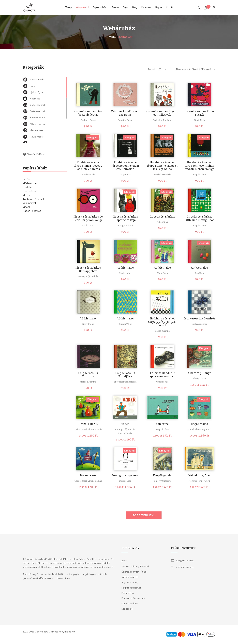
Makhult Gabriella (162, 174)
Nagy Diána (88, 324)
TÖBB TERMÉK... (144, 515)
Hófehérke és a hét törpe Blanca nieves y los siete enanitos (88, 166)
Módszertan (30, 183)
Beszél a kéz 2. (88, 424)
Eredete (27, 187)
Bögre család (199, 424)
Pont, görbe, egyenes (125, 475)
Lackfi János (195, 429)
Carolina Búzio (125, 120)
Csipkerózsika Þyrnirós (199, 318)
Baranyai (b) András (88, 276)
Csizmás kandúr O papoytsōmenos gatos (162, 375)
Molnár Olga (125, 481)
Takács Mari (88, 226)
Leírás (26, 179)
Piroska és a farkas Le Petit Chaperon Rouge (88, 218)
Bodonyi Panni (88, 120)
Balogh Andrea (125, 226)
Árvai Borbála (88, 174)
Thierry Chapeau (162, 481)
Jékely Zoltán (199, 378)
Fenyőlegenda (162, 475)
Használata (29, 191)
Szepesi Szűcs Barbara (125, 382)
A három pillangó (199, 373)
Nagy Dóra (162, 273)
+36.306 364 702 (185, 567)
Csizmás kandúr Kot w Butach (199, 113)
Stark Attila (199, 120)
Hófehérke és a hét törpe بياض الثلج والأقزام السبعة (162, 322)
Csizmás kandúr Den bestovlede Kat (88, 113)
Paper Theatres (32, 211)
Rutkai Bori (162, 222)
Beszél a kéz (88, 475)
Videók (26, 207)
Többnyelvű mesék (33, 199)
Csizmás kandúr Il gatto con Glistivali (162, 113)
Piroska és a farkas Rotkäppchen (88, 269)
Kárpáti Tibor (199, 174)
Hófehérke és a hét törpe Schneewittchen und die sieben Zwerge (199, 166)
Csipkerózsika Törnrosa (88, 375)
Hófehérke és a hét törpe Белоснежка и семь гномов (125, 166)
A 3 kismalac (125, 268)
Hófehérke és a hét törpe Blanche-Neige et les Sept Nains (162, 166)
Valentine (162, 424)
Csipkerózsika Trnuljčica (125, 375)
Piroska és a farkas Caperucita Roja (125, 218)
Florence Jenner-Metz (199, 481)
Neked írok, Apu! (199, 475)
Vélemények (30, 203)
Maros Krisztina (88, 382)
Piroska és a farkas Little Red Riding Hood (199, 218)
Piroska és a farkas (162, 217)
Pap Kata (125, 174)
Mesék (26, 195)
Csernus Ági (162, 382)
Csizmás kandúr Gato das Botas (125, 113)
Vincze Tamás (95, 429)
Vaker (125, 424)
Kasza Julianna (162, 331)
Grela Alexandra (199, 324)
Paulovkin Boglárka (162, 120)
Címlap (111, 37)
